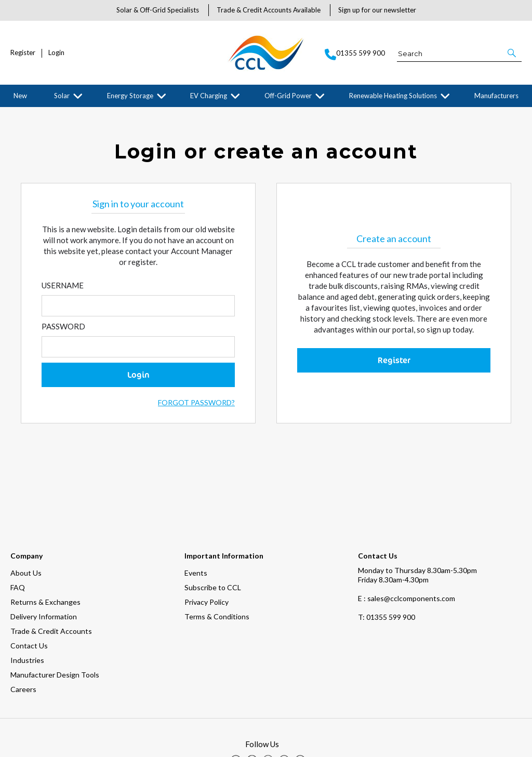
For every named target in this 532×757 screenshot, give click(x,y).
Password (63, 334)
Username (63, 293)
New (20, 96)
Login (56, 53)
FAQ (18, 528)
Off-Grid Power (288, 96)
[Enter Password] (138, 355)
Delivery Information (44, 557)
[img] (236, 700)
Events (196, 513)
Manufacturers (496, 96)
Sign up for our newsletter (377, 10)
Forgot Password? (196, 410)
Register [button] (394, 368)
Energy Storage (130, 96)
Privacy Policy (207, 542)
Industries (27, 600)
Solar (62, 96)
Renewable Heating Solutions (393, 96)
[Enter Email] (138, 314)
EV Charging (209, 96)
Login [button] (138, 382)
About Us (26, 513)
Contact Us (29, 586)
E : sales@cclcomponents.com (407, 539)
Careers (23, 629)
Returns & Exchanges (45, 542)
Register (23, 53)
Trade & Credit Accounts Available (269, 10)
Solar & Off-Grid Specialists (158, 10)
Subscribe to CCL (213, 528)
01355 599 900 (387, 557)
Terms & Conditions (217, 557)
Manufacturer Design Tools (55, 615)
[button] (513, 53)
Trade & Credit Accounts (51, 571)
